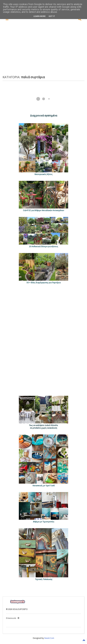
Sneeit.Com (49, 638)
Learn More (39, 16)
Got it (52, 16)
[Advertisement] (46, 48)
